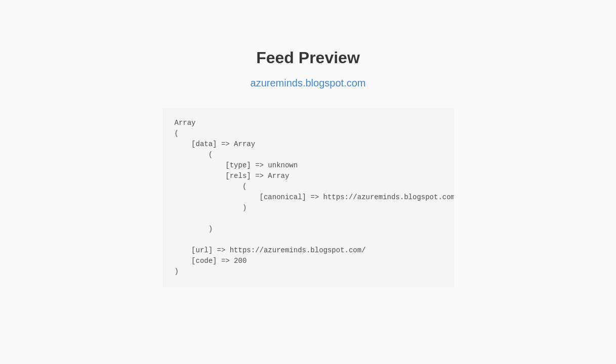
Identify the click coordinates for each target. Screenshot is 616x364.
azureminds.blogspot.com (308, 83)
